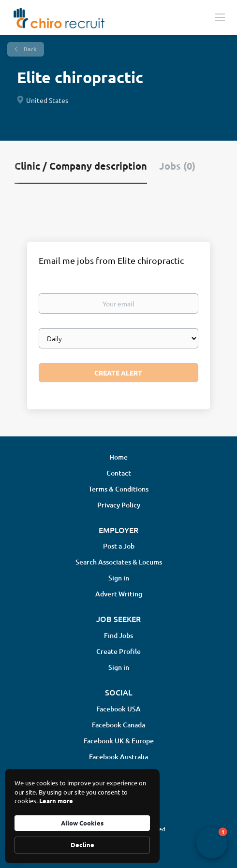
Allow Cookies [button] (82, 823)
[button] (212, 843)
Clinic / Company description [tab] (81, 166)
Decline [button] (82, 845)
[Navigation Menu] (220, 17)
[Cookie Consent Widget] (82, 816)
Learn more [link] (56, 801)
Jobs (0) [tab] (177, 166)
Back (30, 49)
